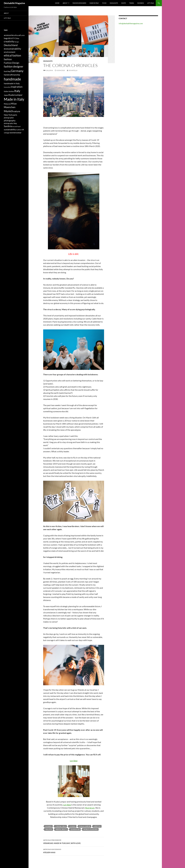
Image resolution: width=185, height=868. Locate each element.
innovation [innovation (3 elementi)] (7, 87)
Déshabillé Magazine (14, 3)
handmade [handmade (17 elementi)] (12, 79)
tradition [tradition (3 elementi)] (19, 130)
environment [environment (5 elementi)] (10, 52)
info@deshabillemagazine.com (131, 23)
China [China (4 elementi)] (17, 38)
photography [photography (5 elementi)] (10, 120)
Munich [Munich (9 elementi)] (8, 111)
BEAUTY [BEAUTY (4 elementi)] (11, 38)
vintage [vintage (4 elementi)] (7, 133)
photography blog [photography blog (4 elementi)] (10, 123)
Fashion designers (79, 3)
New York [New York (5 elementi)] (8, 115)
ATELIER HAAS (74, 851)
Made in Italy (94, 3)
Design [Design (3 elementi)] (17, 42)
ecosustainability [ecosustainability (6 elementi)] (12, 49)
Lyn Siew (74, 761)
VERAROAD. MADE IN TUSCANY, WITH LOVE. (74, 841)
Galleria (49, 70)
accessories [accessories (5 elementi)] (9, 35)
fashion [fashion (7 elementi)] (8, 59)
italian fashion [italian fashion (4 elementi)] (9, 91)
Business (141, 3)
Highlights (114, 3)
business (49, 826)
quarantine (75, 829)
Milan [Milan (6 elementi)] (14, 104)
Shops (124, 3)
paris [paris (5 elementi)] (15, 115)
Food (104, 3)
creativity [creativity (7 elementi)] (9, 41)
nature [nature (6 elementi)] (17, 111)
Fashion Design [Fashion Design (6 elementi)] (12, 63)
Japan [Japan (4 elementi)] (6, 95)
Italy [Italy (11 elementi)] (17, 91)
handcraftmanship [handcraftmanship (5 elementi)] (12, 75)
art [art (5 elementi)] (20, 35)
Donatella (73, 70)
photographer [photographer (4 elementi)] (9, 118)
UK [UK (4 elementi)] (23, 130)
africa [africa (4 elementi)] (16, 35)
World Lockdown (91, 829)
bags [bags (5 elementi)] (6, 38)
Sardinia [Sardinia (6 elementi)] (8, 126)
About (65, 3)
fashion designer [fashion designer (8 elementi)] (14, 66)
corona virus (61, 826)
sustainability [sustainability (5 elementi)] (10, 129)
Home (57, 3)
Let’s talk (151, 3)
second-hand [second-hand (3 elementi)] (16, 126)
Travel (132, 3)
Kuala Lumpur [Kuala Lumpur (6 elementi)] (15, 95)
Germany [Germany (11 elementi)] (17, 71)
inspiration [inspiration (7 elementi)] (17, 87)
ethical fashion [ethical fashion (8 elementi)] (12, 55)
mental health (61, 829)
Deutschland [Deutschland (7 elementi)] (11, 45)
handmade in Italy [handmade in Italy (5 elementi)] (12, 83)
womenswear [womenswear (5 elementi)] (16, 132)
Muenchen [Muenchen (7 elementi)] (10, 107)
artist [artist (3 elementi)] (23, 35)
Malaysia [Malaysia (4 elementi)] (7, 104)
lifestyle (97, 826)
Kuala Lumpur (85, 826)
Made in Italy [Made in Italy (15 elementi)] (14, 99)
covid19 (73, 826)
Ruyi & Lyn (90, 808)
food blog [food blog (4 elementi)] (7, 71)
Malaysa (49, 829)
